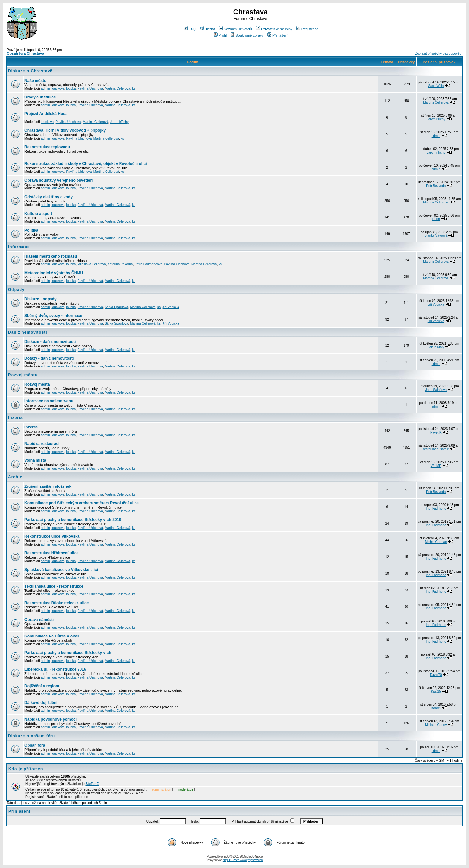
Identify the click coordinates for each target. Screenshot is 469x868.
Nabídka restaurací (42, 444)
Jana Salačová (436, 390)
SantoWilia (436, 86)
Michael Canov (436, 725)
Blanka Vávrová (436, 236)
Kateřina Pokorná (120, 264)
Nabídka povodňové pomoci (50, 719)
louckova (58, 89)
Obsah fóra (35, 745)
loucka (71, 89)
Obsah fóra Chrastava (25, 53)
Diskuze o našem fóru (32, 736)
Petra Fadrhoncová (148, 264)
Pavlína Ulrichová (90, 89)
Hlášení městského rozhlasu (51, 256)
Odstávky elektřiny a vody (49, 197)
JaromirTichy (119, 122)
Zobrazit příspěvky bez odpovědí (439, 54)
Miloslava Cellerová (92, 264)
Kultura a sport (38, 214)
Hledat (207, 29)
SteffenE (92, 784)
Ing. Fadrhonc (436, 509)
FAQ (190, 29)
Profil (220, 35)
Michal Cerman (436, 542)
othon (436, 219)
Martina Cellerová (117, 89)
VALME (436, 466)
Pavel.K (436, 433)
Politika (31, 230)
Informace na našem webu (49, 401)
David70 (436, 675)
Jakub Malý (436, 347)
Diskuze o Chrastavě (30, 71)
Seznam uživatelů (235, 29)
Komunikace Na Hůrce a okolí (52, 636)
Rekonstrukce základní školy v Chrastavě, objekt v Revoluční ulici (85, 164)
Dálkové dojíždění (41, 703)
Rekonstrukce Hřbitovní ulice (51, 553)
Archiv (15, 477)
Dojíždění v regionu (43, 686)
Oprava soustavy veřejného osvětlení (59, 180)
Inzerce (16, 418)
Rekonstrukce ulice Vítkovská (52, 536)
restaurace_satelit (436, 449)
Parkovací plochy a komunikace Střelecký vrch (68, 653)
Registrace (307, 29)
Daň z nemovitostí (28, 332)
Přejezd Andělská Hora (46, 114)
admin (45, 89)
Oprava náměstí (39, 620)
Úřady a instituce (40, 97)
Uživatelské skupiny (274, 29)
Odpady (16, 290)
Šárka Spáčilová (116, 307)
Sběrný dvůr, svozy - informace (53, 316)
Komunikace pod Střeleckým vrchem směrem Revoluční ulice (82, 503)
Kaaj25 (436, 691)
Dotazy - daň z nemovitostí (49, 358)
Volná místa (35, 460)
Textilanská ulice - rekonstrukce (54, 586)
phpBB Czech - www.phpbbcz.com (243, 860)
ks (134, 89)
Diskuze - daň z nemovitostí (50, 342)
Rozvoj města (23, 375)
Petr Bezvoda (436, 186)
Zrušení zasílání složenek (48, 486)
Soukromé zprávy (247, 35)
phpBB (225, 856)
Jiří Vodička (171, 307)
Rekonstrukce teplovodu (47, 147)
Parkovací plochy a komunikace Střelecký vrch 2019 (73, 520)
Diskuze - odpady (41, 299)
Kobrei (436, 708)
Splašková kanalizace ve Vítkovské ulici (61, 570)
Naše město (35, 81)
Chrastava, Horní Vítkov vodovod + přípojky (65, 130)
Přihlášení (278, 35)
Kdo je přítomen (26, 769)
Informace (19, 247)
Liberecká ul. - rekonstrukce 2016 (55, 669)
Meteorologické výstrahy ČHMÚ (54, 273)
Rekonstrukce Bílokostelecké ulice (57, 603)
